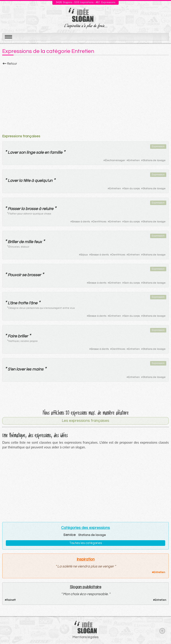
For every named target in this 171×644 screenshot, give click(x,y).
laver (21, 369)
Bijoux (84, 255)
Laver (13, 153)
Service (70, 535)
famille (56, 153)
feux (38, 242)
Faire (12, 336)
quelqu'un (43, 181)
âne (14, 303)
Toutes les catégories (85, 543)
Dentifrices (100, 222)
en (47, 153)
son (22, 153)
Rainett (11, 600)
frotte (23, 303)
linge (31, 153)
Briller (13, 242)
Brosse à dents (81, 222)
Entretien (134, 160)
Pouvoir (14, 275)
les (29, 369)
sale (40, 153)
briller (23, 336)
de (21, 242)
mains (38, 369)
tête (27, 181)
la (21, 181)
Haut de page (162, 631)
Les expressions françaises (85, 421)
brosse (32, 209)
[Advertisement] (85, 98)
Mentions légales (85, 637)
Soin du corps (132, 189)
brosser (34, 275)
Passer (14, 209)
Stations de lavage (154, 160)
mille (29, 242)
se (24, 275)
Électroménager (115, 160)
